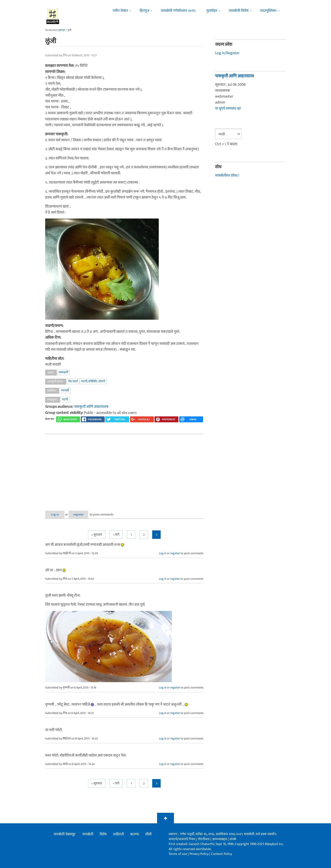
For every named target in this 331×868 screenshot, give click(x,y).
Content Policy (222, 854)
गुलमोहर (212, 11)
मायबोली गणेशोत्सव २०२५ (178, 11)
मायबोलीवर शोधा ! (227, 175)
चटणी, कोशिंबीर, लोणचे (93, 381)
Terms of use (178, 854)
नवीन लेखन (120, 11)
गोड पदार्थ (73, 381)
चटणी (65, 399)
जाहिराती (118, 834)
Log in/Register (227, 53)
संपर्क (233, 839)
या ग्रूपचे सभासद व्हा (228, 108)
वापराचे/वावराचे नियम (182, 839)
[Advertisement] (124, 469)
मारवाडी (65, 390)
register (83, 514)
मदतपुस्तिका (268, 11)
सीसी (148, 834)
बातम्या (135, 834)
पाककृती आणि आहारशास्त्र (91, 407)
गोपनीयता (204, 839)
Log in (56, 514)
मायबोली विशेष (239, 11)
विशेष (103, 834)
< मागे (116, 535)
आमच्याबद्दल (220, 839)
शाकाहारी (63, 372)
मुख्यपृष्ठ (62, 30)
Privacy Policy (199, 854)
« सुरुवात (97, 535)
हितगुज (144, 11)
